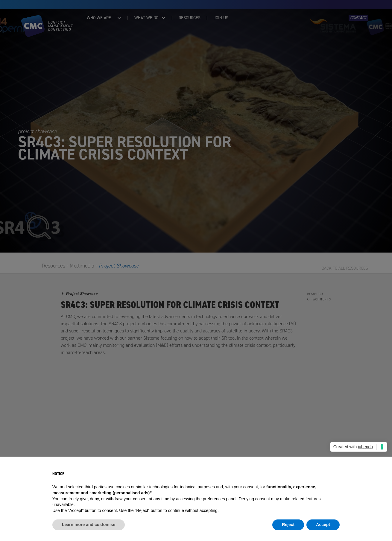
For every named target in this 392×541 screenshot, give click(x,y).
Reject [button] (288, 525)
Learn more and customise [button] (89, 525)
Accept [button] (323, 525)
